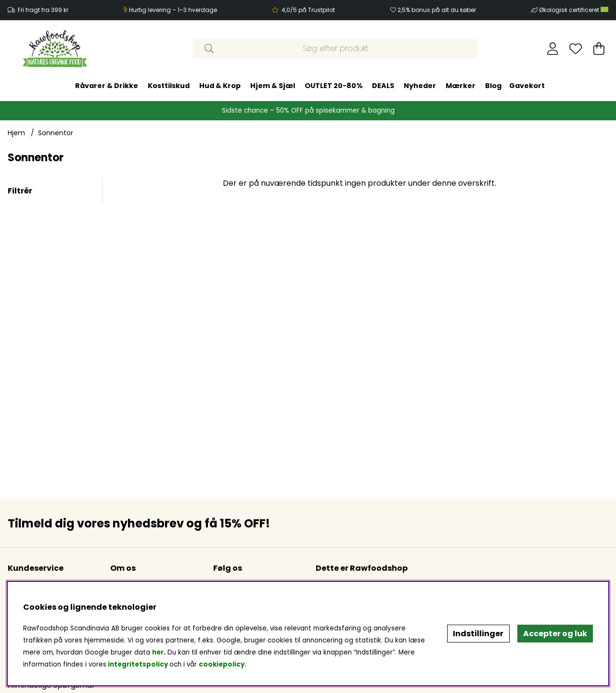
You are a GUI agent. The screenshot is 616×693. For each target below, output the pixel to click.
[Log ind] (553, 49)
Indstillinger (478, 634)
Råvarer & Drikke (107, 86)
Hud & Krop (220, 86)
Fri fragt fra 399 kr (43, 10)
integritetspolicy (138, 664)
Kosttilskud (169, 86)
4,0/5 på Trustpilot (308, 10)
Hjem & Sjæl (273, 86)
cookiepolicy (222, 664)
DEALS (383, 86)
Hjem (16, 133)
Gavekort (527, 86)
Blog (493, 86)
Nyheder (420, 86)
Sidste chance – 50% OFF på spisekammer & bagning (308, 110)
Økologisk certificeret (574, 10)
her (158, 652)
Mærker (461, 86)
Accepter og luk (555, 634)
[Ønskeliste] (576, 49)
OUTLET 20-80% (334, 86)
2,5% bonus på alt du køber (437, 10)
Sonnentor (56, 133)
